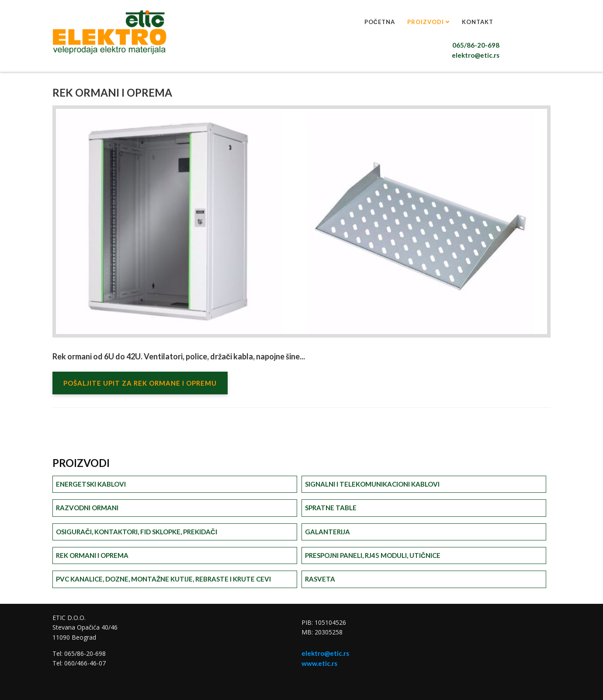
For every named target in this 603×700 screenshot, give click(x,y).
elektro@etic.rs (476, 55)
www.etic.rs (319, 663)
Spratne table (331, 508)
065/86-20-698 (476, 45)
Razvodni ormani (87, 508)
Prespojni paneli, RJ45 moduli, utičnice (373, 555)
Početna (380, 22)
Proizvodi (426, 22)
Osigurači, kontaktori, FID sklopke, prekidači (137, 532)
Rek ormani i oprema (92, 555)
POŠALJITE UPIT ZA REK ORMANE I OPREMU (140, 383)
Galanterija (327, 532)
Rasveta (320, 579)
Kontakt (478, 22)
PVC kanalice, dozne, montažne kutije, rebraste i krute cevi (163, 579)
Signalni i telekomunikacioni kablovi (372, 484)
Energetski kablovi (91, 484)
